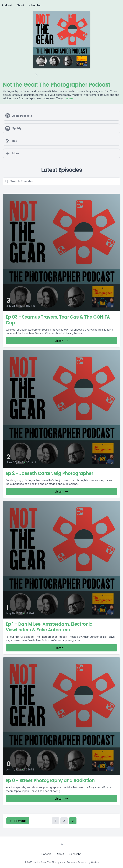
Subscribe (34, 5)
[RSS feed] (36, 75)
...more (68, 98)
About (20, 5)
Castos (95, 862)
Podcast (7, 5)
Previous (18, 821)
